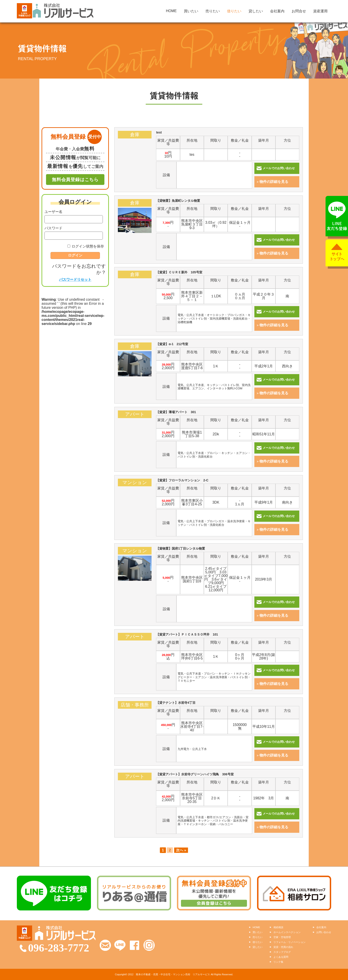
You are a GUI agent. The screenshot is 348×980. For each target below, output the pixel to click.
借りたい (234, 11)
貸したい (256, 11)
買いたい (191, 11)
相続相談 (278, 927)
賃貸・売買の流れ (283, 947)
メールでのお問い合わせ (276, 168)
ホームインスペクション (287, 932)
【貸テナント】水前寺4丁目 (135, 722)
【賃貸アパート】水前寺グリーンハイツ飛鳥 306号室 (135, 794)
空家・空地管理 (282, 937)
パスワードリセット (75, 280)
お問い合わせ (324, 932)
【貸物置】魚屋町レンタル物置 (135, 220)
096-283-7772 (59, 948)
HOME (171, 11)
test (135, 152)
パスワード (53, 228)
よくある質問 (281, 957)
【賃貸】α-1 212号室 (135, 364)
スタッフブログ (282, 952)
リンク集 (278, 962)
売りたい (213, 11)
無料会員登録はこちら (75, 180)
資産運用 (320, 11)
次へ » (181, 850)
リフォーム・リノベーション (290, 942)
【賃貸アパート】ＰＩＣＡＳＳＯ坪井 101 (135, 654)
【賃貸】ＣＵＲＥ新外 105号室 (135, 292)
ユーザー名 (53, 212)
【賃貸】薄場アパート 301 (135, 432)
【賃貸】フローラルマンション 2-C (135, 500)
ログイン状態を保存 (88, 246)
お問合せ (299, 11)
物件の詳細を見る (272, 182)
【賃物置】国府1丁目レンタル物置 (135, 568)
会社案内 (277, 11)
